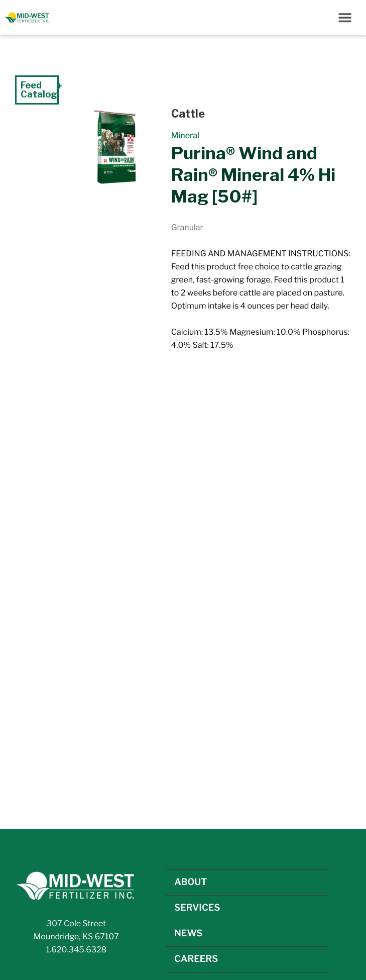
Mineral (185, 135)
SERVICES (197, 908)
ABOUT (191, 882)
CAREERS (196, 959)
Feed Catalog (39, 90)
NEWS (188, 934)
